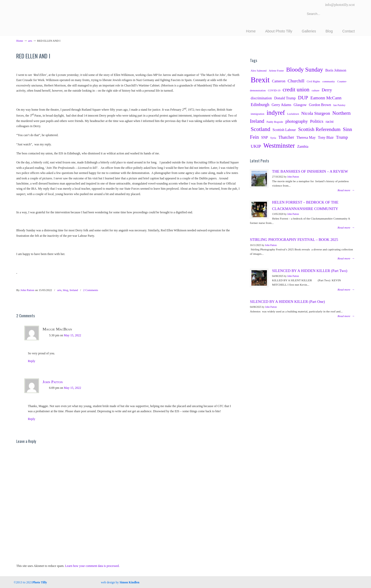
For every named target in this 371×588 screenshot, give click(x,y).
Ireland (74, 290)
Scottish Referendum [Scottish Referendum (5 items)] (319, 129)
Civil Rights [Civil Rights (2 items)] (313, 81)
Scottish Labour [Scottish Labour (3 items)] (284, 130)
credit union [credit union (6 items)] (296, 90)
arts (30, 41)
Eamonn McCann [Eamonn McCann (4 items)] (326, 98)
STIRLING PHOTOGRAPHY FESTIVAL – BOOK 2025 (294, 240)
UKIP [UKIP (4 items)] (256, 146)
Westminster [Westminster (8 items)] (279, 146)
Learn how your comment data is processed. (92, 566)
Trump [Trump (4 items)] (342, 137)
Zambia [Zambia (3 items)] (303, 146)
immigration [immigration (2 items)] (258, 114)
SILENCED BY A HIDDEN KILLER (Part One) (287, 302)
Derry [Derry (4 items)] (327, 90)
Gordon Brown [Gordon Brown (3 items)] (320, 105)
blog (65, 290)
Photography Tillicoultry (62, 15)
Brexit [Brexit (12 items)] (260, 80)
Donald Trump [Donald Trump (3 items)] (285, 98)
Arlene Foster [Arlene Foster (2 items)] (276, 71)
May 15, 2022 (73, 335)
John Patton (27, 290)
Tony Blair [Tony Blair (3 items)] (326, 137)
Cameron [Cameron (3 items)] (279, 81)
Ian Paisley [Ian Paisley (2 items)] (339, 105)
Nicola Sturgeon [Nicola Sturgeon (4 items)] (316, 113)
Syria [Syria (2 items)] (273, 138)
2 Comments (91, 290)
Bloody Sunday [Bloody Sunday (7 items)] (305, 69)
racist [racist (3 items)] (330, 121)
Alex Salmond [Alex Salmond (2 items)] (259, 71)
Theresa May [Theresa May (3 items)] (306, 137)
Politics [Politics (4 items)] (317, 121)
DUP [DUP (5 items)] (303, 98)
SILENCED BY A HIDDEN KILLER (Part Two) (310, 271)
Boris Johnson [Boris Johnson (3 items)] (336, 70)
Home (20, 41)
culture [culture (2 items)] (316, 90)
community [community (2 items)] (329, 81)
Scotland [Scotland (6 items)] (260, 129)
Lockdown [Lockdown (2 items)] (293, 114)
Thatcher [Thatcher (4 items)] (286, 137)
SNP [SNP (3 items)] (265, 137)
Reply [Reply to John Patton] (32, 419)
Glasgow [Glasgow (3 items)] (300, 105)
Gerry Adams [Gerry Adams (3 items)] (281, 105)
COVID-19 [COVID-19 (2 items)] (274, 90)
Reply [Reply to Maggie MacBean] (32, 361)
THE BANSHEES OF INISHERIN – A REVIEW (310, 171)
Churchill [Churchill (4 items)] (296, 81)
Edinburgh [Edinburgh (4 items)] (260, 105)
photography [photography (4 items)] (297, 121)
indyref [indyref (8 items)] (276, 113)
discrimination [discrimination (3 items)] (261, 98)
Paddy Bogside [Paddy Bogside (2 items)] (275, 122)
